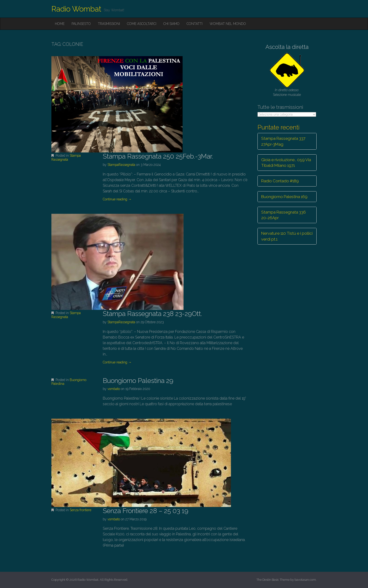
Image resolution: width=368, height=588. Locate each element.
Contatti (195, 24)
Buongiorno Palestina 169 (284, 197)
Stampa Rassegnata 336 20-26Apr (284, 215)
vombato (114, 389)
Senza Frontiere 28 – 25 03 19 (146, 511)
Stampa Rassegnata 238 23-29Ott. (152, 314)
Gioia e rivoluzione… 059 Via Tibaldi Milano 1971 (286, 163)
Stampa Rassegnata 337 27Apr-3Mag (283, 141)
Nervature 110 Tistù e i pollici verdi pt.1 (287, 236)
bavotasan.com (305, 580)
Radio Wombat (76, 9)
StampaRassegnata (121, 165)
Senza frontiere (80, 510)
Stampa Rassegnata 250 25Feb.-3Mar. (158, 156)
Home (60, 24)
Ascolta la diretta (287, 47)
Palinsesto (81, 24)
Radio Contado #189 (280, 181)
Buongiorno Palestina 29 (138, 381)
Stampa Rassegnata (66, 158)
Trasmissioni (109, 24)
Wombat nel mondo (228, 24)
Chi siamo (171, 24)
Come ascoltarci (142, 24)
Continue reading (117, 199)
